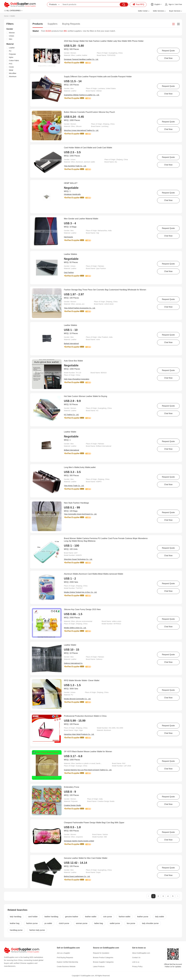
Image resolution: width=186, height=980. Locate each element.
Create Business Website (66, 967)
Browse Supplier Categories (103, 962)
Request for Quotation (101, 953)
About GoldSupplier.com (141, 953)
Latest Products (99, 967)
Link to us (136, 962)
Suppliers (52, 24)
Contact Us (136, 958)
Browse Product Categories (103, 958)
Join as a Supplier (63, 953)
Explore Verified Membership (67, 962)
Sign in (171, 4)
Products (38, 24)
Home (6, 16)
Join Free (179, 4)
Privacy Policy (137, 967)
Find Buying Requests (65, 958)
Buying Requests (71, 24)
